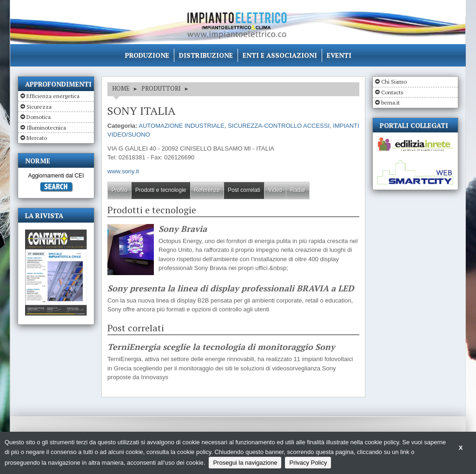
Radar (298, 190)
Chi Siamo (394, 82)
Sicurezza (39, 107)
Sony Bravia (183, 229)
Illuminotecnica (46, 128)
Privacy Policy (308, 463)
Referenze (207, 190)
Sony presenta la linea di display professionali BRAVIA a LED (231, 289)
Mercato (37, 138)
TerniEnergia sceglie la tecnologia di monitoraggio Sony (221, 347)
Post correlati (244, 190)
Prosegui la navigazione (245, 463)
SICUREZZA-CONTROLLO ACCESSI (279, 126)
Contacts (392, 92)
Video (275, 190)
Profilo (119, 190)
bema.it (390, 102)
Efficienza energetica (53, 96)
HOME (121, 88)
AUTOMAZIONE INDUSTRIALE (182, 126)
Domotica (39, 117)
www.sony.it (123, 171)
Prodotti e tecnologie (161, 190)
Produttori (161, 88)
